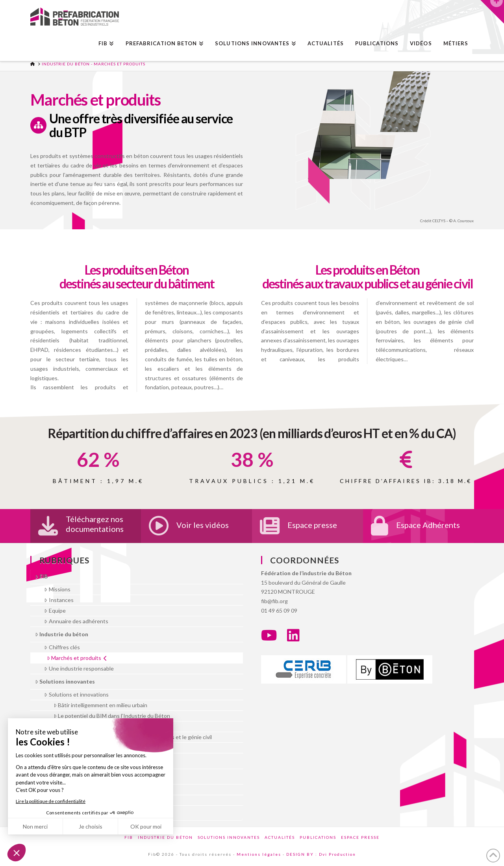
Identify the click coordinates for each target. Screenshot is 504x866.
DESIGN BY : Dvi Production (321, 854)
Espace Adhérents (428, 525)
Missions (57, 589)
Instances (59, 600)
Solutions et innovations (76, 694)
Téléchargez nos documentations (95, 524)
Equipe (55, 610)
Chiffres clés (62, 647)
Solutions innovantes (65, 681)
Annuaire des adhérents (76, 621)
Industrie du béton (62, 634)
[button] (492, 12)
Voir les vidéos (203, 525)
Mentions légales (259, 854)
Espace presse (312, 525)
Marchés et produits (77, 658)
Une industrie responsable (79, 668)
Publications (318, 837)
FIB (41, 576)
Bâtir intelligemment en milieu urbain (100, 705)
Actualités (280, 837)
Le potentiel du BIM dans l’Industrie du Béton (112, 716)
